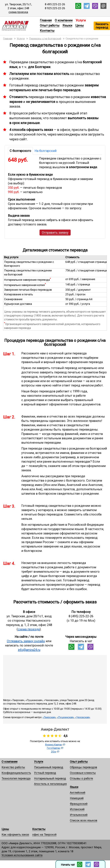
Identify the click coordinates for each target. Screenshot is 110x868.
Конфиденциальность (16, 773)
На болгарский (46, 151)
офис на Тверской (44, 835)
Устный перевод (45, 773)
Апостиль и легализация (50, 784)
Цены (80, 25)
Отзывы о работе (81, 778)
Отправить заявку (55, 233)
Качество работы (13, 767)
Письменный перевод (49, 767)
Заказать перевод (102, 26)
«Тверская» (49, 717)
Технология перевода (16, 778)
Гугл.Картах (53, 748)
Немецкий (77, 798)
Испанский (77, 809)
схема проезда (18, 12)
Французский (79, 804)
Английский (78, 793)
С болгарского (20, 151)
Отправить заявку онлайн (26, 641)
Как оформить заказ (15, 835)
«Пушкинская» (66, 717)
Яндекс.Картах (54, 745)
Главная (46, 20)
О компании (64, 20)
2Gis (54, 752)
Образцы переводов (83, 767)
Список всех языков (84, 820)
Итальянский (79, 815)
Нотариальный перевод (50, 778)
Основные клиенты (83, 773)
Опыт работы (50, 25)
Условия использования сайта (22, 855)
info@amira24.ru (29, 650)
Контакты (47, 31)
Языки (67, 25)
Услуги (39, 762)
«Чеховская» (83, 717)
